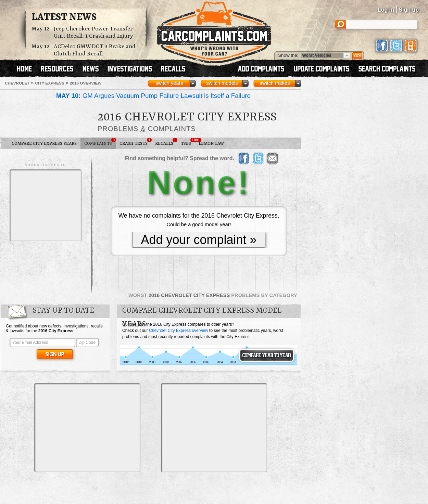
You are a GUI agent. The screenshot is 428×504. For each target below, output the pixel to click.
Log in (386, 10)
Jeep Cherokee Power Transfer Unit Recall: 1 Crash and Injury (93, 33)
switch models (222, 83)
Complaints (100, 142)
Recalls (166, 142)
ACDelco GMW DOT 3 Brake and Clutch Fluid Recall (95, 50)
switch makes (275, 83)
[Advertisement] (46, 205)
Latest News (64, 17)
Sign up (409, 10)
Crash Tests (135, 142)
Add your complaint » (199, 240)
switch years (169, 83)
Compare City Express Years (44, 144)
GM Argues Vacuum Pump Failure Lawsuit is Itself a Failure (153, 96)
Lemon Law (211, 144)
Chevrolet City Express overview (179, 331)
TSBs (188, 142)
